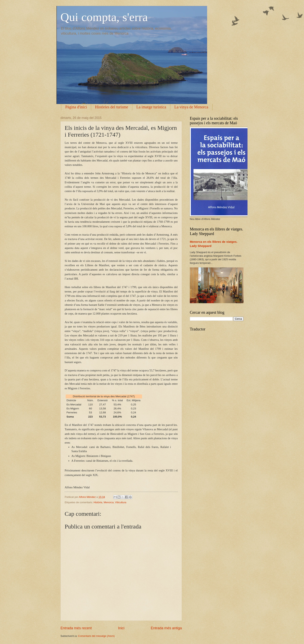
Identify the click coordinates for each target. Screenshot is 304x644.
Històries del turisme (112, 107)
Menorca (109, 502)
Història (98, 502)
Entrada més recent (76, 628)
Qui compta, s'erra (104, 17)
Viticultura (121, 502)
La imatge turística (151, 107)
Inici (121, 628)
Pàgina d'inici (76, 107)
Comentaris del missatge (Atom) (96, 636)
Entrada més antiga (166, 628)
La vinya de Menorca (191, 107)
